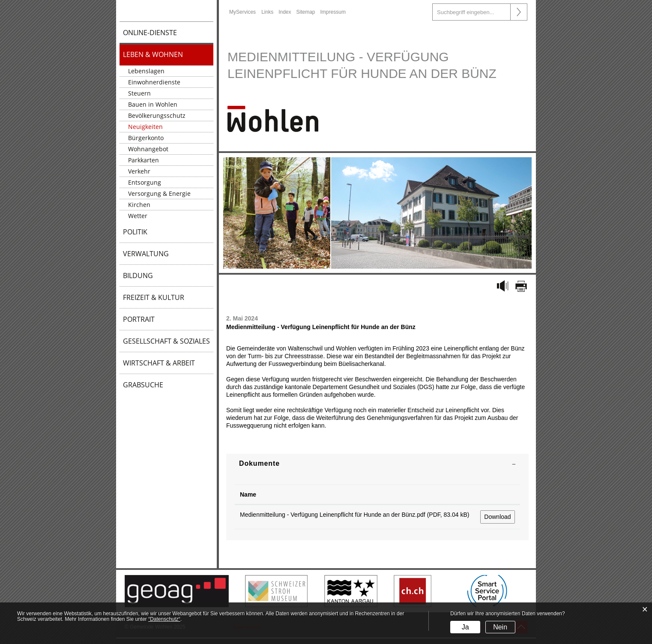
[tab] (377, 464)
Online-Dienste (150, 33)
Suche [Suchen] (519, 12)
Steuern (139, 93)
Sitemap (306, 12)
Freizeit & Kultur (154, 297)
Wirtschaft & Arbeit (159, 363)
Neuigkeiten (145, 127)
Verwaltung (146, 254)
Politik (135, 232)
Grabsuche (143, 385)
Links (267, 12)
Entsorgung (145, 182)
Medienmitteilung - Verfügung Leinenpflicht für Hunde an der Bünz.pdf (333, 515)
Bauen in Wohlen (153, 104)
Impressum (333, 12)
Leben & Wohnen (153, 54)
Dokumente (259, 463)
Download (497, 517)
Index (285, 12)
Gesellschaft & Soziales (166, 341)
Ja (465, 627)
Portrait (139, 319)
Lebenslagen (146, 71)
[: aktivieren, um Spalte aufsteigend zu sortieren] (498, 495)
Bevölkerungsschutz (157, 115)
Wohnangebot (148, 149)
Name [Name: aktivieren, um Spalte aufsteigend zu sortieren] (248, 494)
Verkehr (139, 171)
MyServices (242, 12)
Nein (500, 627)
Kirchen (139, 205)
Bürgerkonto (146, 138)
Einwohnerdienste (154, 82)
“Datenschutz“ (164, 619)
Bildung (138, 276)
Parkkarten (144, 160)
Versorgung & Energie (159, 193)
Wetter (138, 216)
